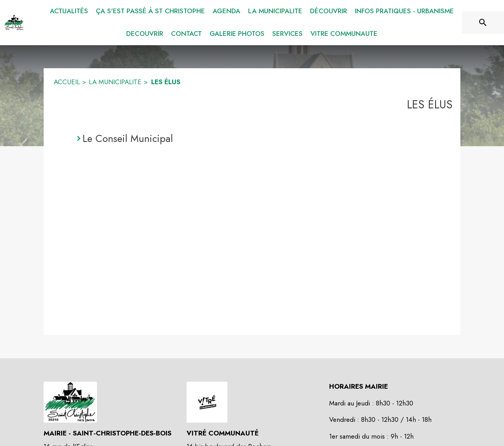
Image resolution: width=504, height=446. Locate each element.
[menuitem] (69, 11)
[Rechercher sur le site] (483, 23)
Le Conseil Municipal (128, 138)
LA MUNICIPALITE (115, 82)
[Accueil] (14, 23)
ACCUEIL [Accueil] (67, 82)
